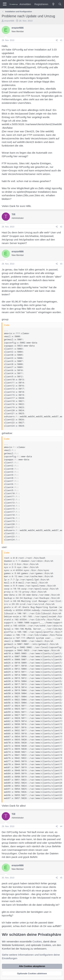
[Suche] (60, 4)
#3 (61, 264)
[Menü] (5, 4)
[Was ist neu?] (53, 4)
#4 (61, 826)
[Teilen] (57, 40)
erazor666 (9, 21)
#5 (61, 878)
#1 (61, 40)
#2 (61, 227)
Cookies (37, 942)
